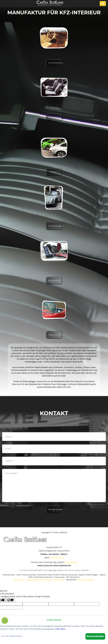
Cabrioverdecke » (55, 335)
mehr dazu (60, 629)
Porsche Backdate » (55, 226)
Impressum (19, 580)
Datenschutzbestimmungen (39, 580)
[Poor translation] (10, 600)
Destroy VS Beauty (85, 580)
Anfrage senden (55, 509)
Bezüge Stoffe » (54, 281)
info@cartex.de (57, 558)
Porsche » (54, 172)
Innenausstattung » (55, 63)
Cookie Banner (54, 620)
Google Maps (71, 562)
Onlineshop (59, 580)
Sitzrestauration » (55, 117)
